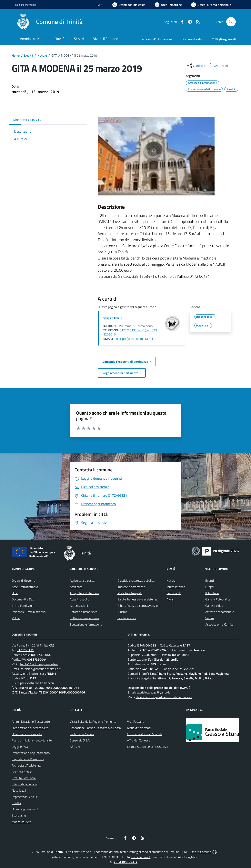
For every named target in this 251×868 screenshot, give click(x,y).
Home (16, 55)
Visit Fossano (136, 722)
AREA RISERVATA (123, 862)
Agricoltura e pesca (82, 580)
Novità (29, 55)
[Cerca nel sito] (231, 22)
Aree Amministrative (25, 587)
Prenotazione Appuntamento (31, 753)
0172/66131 (25, 650)
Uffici (15, 593)
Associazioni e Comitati (220, 624)
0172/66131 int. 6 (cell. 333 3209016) (130, 332)
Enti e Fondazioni (23, 606)
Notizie (42, 55)
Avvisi (170, 599)
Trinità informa (176, 587)
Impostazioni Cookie (25, 797)
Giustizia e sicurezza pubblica (136, 580)
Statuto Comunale (24, 778)
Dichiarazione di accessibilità (30, 728)
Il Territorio (212, 593)
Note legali (19, 790)
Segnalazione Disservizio (28, 759)
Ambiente (76, 587)
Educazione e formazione (86, 624)
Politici (16, 618)
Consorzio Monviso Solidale (145, 734)
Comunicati (174, 593)
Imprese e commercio (131, 587)
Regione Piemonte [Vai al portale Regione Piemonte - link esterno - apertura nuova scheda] (26, 5)
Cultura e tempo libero (84, 618)
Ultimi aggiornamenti (25, 809)
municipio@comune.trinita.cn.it (134, 339)
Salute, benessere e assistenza (137, 599)
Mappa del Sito (21, 822)
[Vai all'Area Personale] (211, 5)
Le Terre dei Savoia (82, 734)
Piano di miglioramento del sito (32, 740)
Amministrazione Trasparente (31, 722)
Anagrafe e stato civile (84, 593)
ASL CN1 (76, 747)
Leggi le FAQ (20, 747)
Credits (16, 803)
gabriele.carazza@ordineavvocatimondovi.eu (163, 697)
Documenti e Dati (23, 599)
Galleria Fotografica (218, 599)
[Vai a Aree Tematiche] (168, 5)
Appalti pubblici (80, 599)
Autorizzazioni (79, 606)
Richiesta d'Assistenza (26, 765)
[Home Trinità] (49, 22)
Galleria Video (214, 606)
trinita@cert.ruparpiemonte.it (39, 664)
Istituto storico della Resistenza (148, 747)
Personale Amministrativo (29, 612)
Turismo (122, 612)
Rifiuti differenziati (139, 728)
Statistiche (19, 816)
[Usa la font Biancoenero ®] (129, 5)
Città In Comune (200, 852)
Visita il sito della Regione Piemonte (93, 722)
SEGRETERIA (113, 318)
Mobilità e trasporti (130, 593)
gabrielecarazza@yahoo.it (153, 692)
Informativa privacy (24, 784)
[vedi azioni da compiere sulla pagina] (218, 66)
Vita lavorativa (127, 618)
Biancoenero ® (141, 857)
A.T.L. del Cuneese (139, 740)
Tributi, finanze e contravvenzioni (139, 606)
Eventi (210, 580)
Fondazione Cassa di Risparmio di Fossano (97, 728)
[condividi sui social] (196, 66)
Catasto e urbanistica (84, 612)
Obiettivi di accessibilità (27, 734)
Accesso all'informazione (157, 39)
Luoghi (210, 587)
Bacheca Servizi (22, 772)
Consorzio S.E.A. (80, 740)
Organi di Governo (23, 580)
